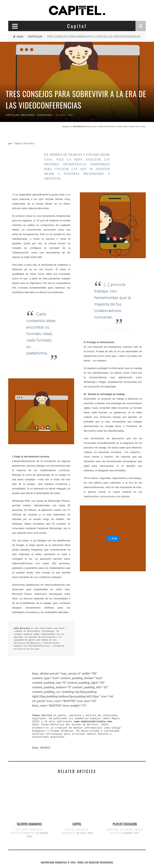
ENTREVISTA (36, 830)
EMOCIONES (28, 115)
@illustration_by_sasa (27, 649)
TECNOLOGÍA (45, 115)
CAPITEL (77, 824)
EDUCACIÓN (126, 830)
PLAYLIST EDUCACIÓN (125, 824)
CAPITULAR (12, 115)
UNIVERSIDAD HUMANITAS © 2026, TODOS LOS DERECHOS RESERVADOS (77, 862)
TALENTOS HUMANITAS (29, 824)
